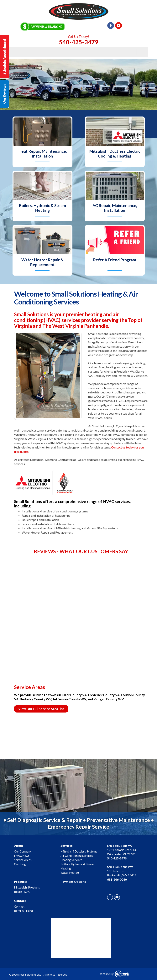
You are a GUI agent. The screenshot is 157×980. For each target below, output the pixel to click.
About (19, 845)
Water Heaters (70, 873)
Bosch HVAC (22, 892)
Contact (20, 901)
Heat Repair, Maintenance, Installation (42, 153)
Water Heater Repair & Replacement (42, 262)
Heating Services (71, 860)
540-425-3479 (79, 42)
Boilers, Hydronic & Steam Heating (42, 208)
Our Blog (20, 864)
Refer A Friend (23, 911)
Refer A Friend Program (115, 260)
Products (21, 881)
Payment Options (73, 881)
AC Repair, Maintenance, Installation (115, 208)
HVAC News (22, 856)
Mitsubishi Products (27, 887)
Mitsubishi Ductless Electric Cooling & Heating (115, 153)
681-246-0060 (117, 879)
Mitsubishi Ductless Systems (79, 851)
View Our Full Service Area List (41, 709)
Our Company (23, 851)
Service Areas (23, 860)
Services (67, 845)
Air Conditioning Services (77, 856)
